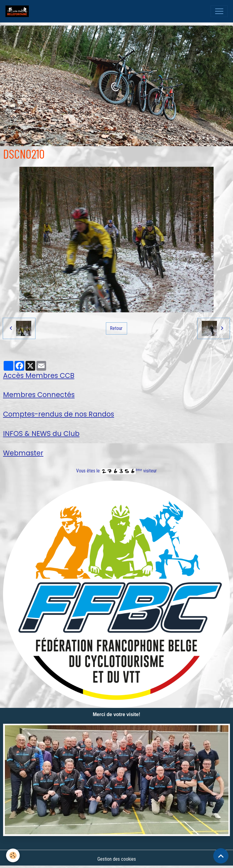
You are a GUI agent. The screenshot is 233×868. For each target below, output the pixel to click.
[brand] (19, 11)
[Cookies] (13, 855)
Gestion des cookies (117, 859)
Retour (116, 328)
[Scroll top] (221, 856)
